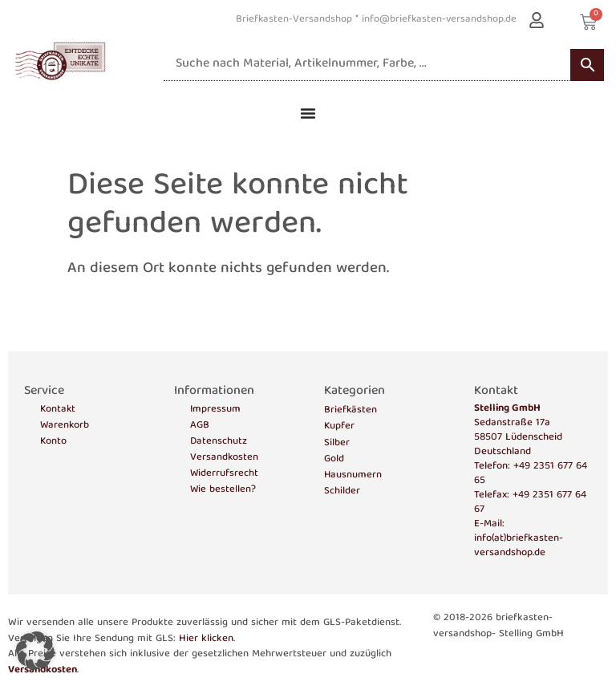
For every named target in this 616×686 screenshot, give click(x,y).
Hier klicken (206, 639)
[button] (35, 651)
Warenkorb (65, 426)
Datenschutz (219, 442)
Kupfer (339, 426)
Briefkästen (351, 410)
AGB (200, 426)
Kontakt (58, 410)
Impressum (215, 410)
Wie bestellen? (223, 490)
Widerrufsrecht (224, 474)
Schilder (342, 491)
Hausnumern (353, 475)
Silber (337, 443)
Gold (334, 459)
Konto (53, 442)
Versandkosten (224, 458)
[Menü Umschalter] (308, 113)
